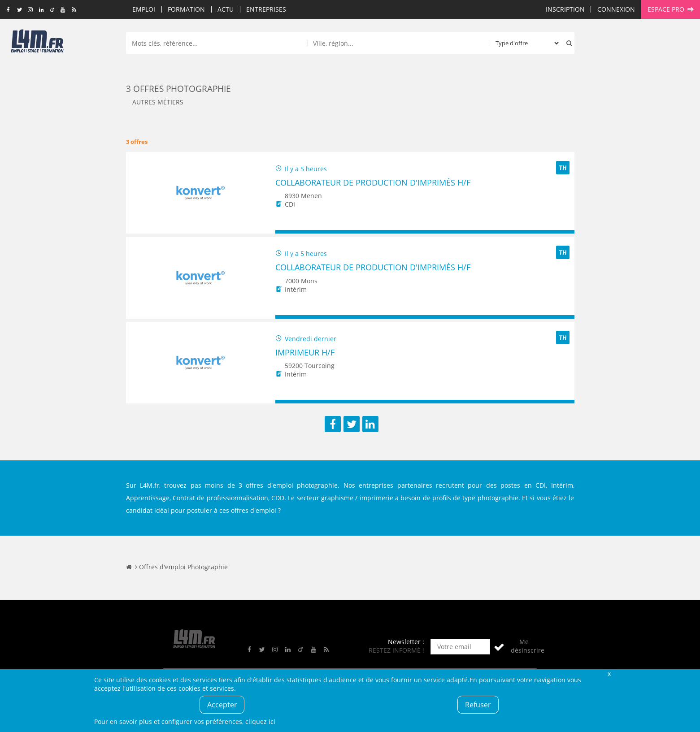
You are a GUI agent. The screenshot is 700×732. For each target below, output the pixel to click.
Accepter (222, 705)
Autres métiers (158, 102)
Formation (186, 9)
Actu (226, 9)
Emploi (144, 9)
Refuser (478, 705)
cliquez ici (260, 721)
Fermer (609, 674)
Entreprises (266, 9)
